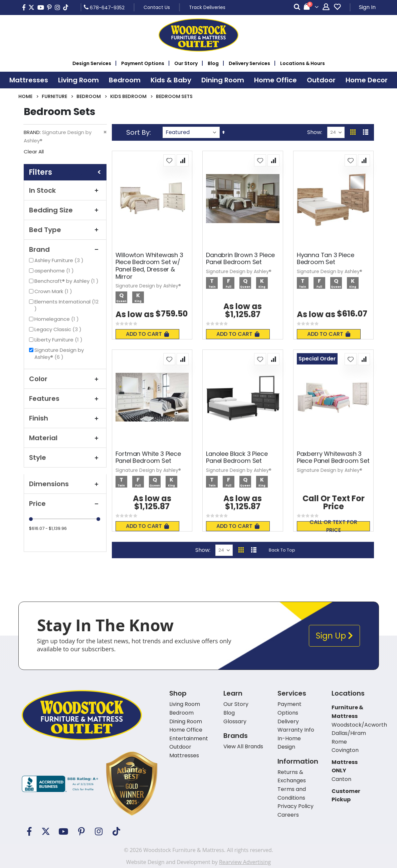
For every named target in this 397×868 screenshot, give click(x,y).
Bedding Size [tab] (65, 210)
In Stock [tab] (65, 190)
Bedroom (89, 96)
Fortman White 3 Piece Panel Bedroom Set (148, 457)
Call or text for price (333, 526)
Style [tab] (65, 458)
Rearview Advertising (245, 862)
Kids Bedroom (128, 96)
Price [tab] (65, 504)
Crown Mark (54, 291)
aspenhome (55, 271)
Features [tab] (65, 398)
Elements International (66, 305)
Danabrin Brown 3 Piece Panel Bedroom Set (240, 259)
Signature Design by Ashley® (59, 353)
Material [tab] (65, 438)
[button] (169, 160)
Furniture (54, 96)
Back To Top (282, 550)
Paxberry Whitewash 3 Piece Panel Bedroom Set (333, 457)
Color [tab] (65, 379)
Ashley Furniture (60, 260)
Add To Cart (147, 334)
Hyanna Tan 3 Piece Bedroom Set (326, 259)
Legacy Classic (59, 329)
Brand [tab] (65, 249)
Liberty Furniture (59, 340)
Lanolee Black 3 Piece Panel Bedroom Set (237, 457)
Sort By (138, 132)
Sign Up (334, 636)
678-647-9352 (104, 7)
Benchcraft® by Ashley (67, 281)
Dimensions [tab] (65, 484)
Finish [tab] (65, 418)
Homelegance (57, 319)
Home (25, 96)
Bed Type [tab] (65, 230)
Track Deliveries (207, 7)
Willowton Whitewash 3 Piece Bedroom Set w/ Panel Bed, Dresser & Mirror (149, 266)
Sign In (367, 7)
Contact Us (157, 7)
